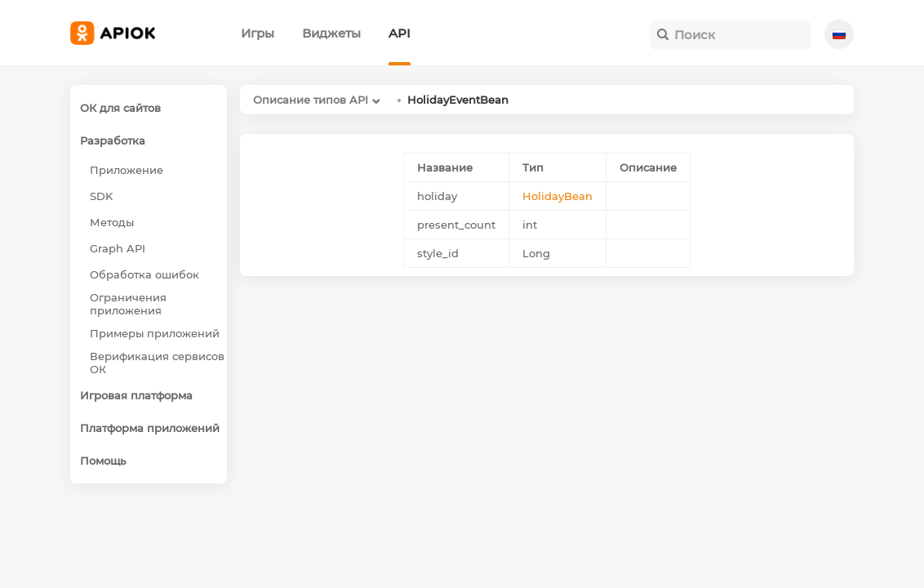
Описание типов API (311, 100)
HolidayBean (558, 196)
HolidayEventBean (458, 100)
